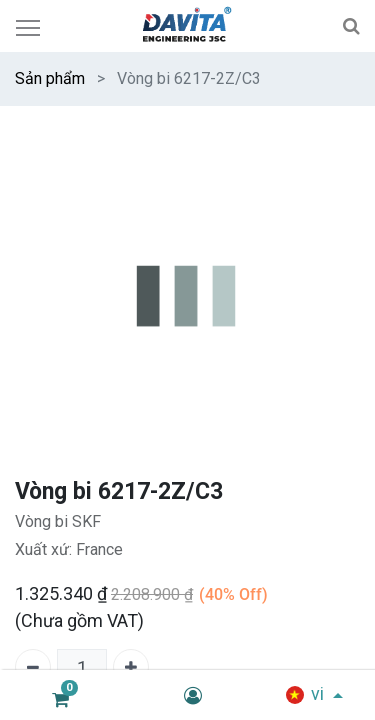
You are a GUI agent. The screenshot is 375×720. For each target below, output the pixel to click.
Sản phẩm (50, 78)
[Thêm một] (131, 667)
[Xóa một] (33, 667)
